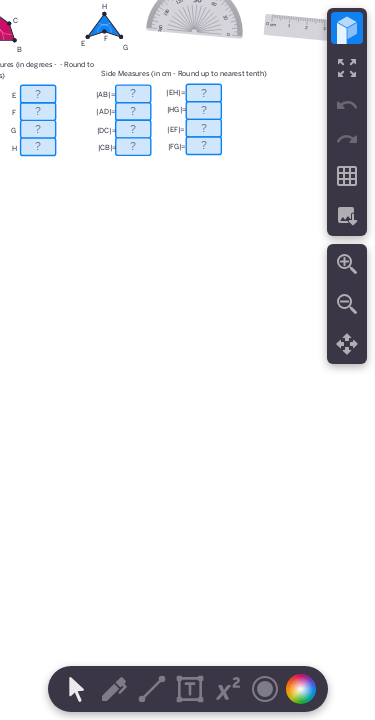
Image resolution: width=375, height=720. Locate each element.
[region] (187, 360)
